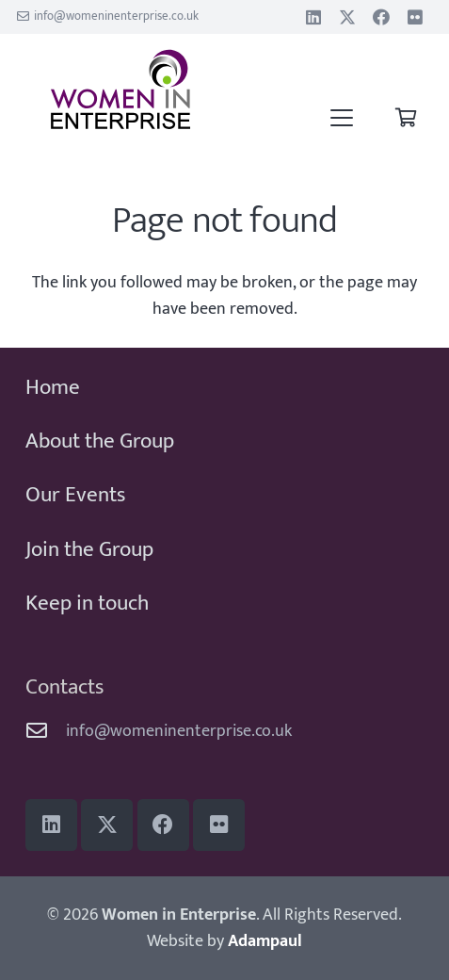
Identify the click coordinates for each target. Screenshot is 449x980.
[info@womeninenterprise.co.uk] (46, 731)
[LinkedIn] (313, 17)
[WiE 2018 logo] (121, 90)
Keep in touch (87, 603)
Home (53, 387)
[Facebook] (381, 17)
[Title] (347, 17)
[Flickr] (415, 17)
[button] (342, 118)
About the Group (100, 441)
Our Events (75, 495)
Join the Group (89, 549)
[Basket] (406, 118)
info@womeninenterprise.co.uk (179, 731)
